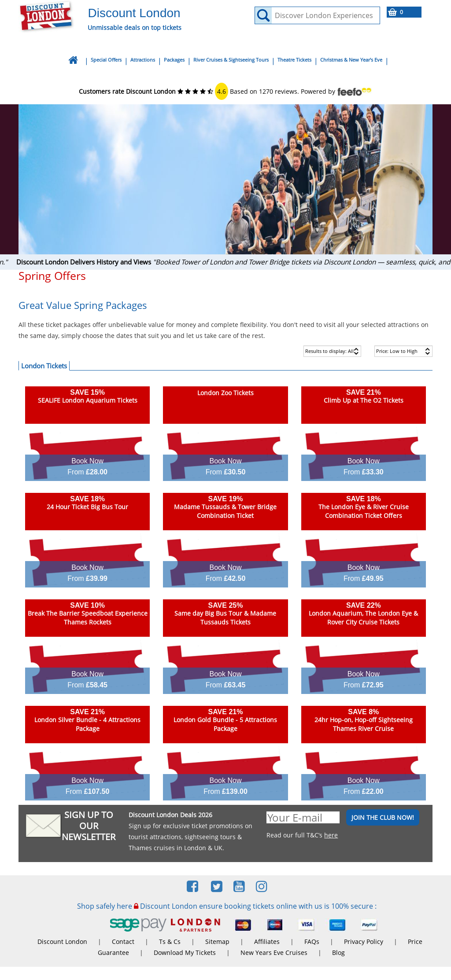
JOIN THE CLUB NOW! (383, 817)
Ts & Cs (170, 941)
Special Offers (106, 60)
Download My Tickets (185, 952)
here (331, 835)
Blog (338, 952)
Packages (174, 60)
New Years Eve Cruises (274, 952)
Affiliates (267, 941)
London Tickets (44, 366)
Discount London (62, 941)
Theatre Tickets (294, 60)
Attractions (143, 60)
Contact (123, 941)
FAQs (312, 941)
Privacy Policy (364, 941)
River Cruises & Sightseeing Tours (231, 60)
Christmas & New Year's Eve (351, 60)
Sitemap (217, 941)
